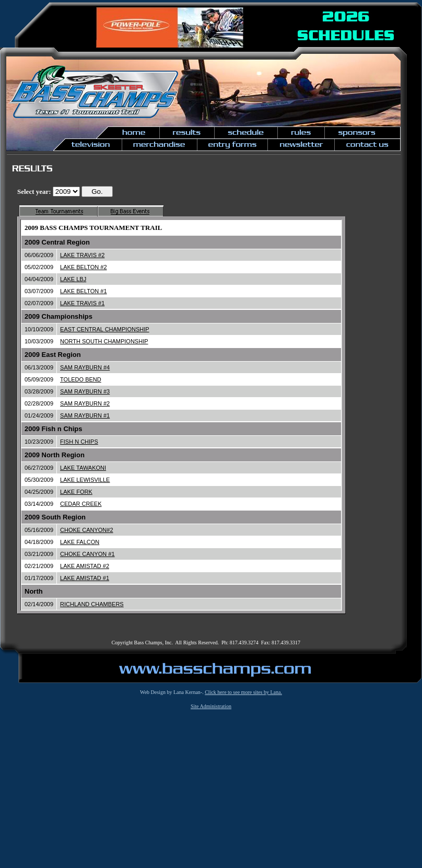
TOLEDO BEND (81, 379)
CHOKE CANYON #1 (87, 554)
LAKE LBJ (73, 279)
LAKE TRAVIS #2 (82, 255)
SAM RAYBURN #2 (85, 403)
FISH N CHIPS (79, 442)
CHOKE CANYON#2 (86, 530)
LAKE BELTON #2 (83, 267)
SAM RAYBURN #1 (85, 415)
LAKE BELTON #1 (83, 291)
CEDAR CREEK (81, 504)
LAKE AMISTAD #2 (85, 566)
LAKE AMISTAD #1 (85, 578)
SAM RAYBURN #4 (85, 367)
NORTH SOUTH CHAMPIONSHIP (104, 341)
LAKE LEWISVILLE (85, 480)
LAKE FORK (76, 492)
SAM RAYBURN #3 (85, 391)
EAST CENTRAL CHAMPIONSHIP (105, 329)
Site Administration (211, 706)
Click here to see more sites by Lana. (243, 692)
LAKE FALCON (80, 542)
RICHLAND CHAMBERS (92, 604)
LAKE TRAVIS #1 (82, 303)
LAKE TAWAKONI (83, 468)
